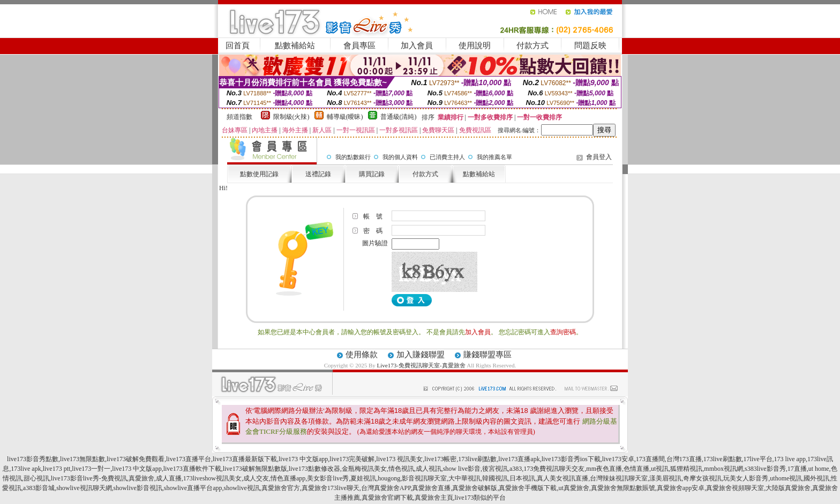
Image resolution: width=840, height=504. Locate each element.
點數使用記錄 (259, 174)
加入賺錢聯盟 (421, 355)
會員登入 (599, 157)
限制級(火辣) (291, 117)
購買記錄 (372, 174)
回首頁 (238, 46)
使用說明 (475, 46)
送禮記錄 (318, 174)
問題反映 (590, 46)
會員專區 (359, 46)
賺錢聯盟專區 (487, 355)
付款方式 (532, 46)
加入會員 (417, 46)
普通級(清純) (399, 117)
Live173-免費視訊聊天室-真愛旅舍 (421, 365)
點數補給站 (295, 46)
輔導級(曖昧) (345, 117)
